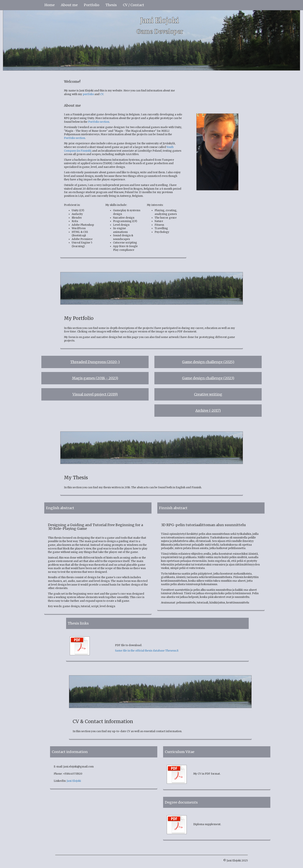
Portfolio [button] (92, 5)
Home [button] (50, 5)
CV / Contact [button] (134, 5)
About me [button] (69, 5)
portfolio (88, 94)
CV (102, 94)
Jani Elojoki (74, 781)
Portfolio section (99, 122)
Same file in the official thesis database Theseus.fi (147, 651)
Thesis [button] (111, 5)
